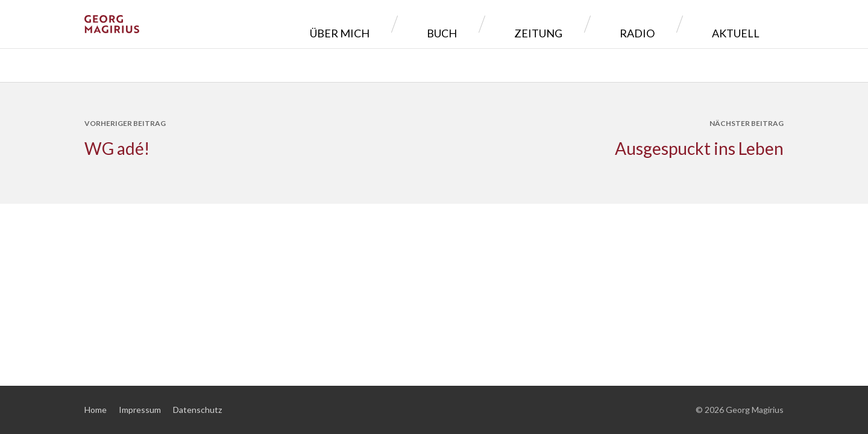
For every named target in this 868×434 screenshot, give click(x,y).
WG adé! (117, 148)
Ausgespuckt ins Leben (699, 148)
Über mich (461, 24)
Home (96, 410)
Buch (535, 24)
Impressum (140, 410)
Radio (674, 24)
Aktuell (745, 24)
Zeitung (603, 24)
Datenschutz (197, 410)
